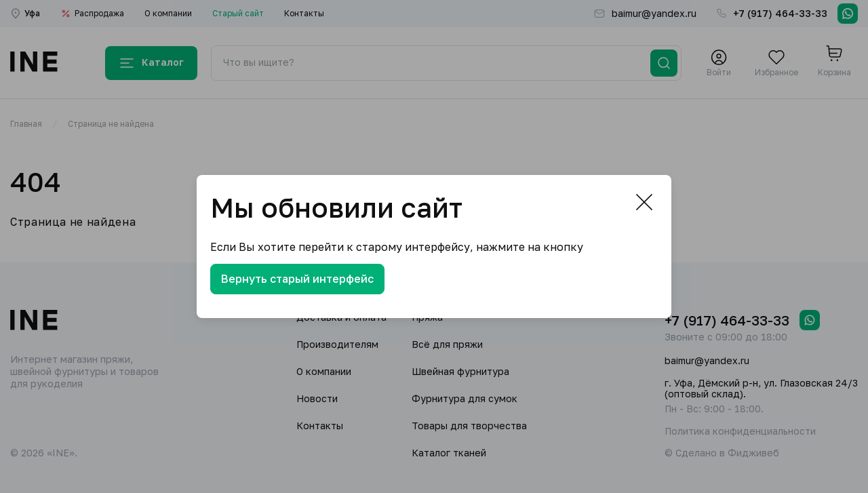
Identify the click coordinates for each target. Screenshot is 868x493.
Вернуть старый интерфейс (297, 279)
